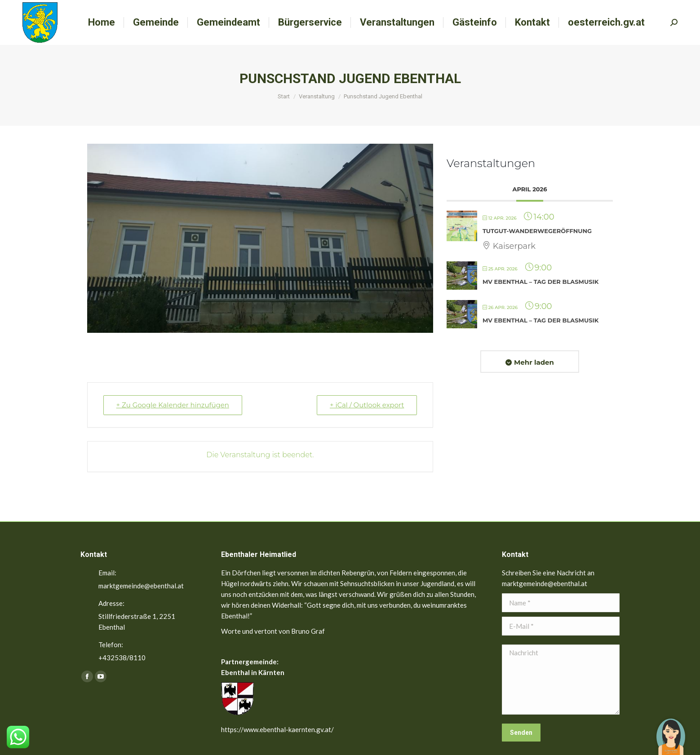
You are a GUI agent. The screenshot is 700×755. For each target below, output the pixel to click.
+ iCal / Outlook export (367, 405)
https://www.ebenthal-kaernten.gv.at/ (277, 729)
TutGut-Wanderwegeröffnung (537, 231)
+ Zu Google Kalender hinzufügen (173, 405)
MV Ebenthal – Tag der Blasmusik (541, 282)
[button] (671, 730)
